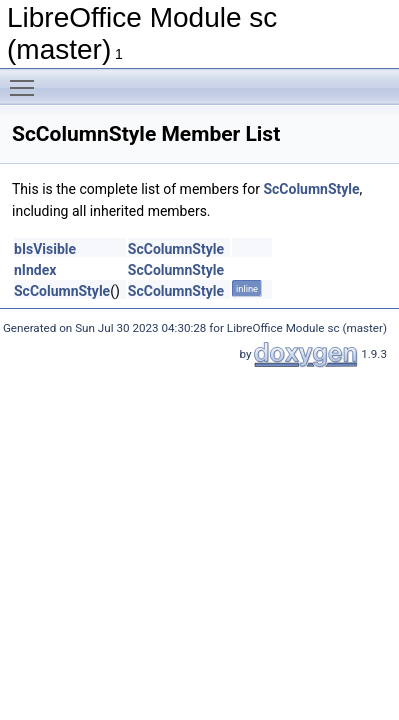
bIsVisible (45, 249)
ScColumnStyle (311, 189)
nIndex (35, 270)
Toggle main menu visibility (27, 79)
